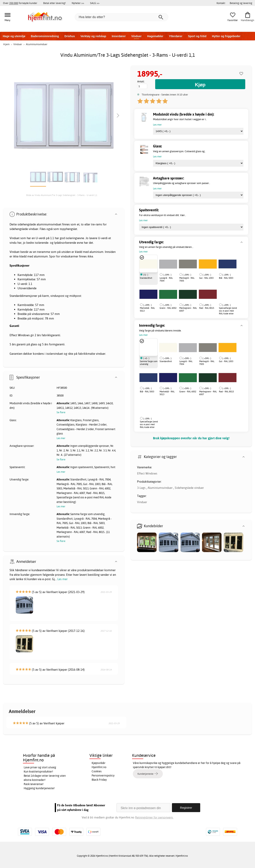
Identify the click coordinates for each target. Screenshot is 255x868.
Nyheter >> (78, 3)
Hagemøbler (155, 36)
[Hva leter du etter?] (122, 17)
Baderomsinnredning (45, 36)
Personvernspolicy (103, 775)
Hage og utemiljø (14, 36)
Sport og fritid (197, 36)
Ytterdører (176, 36)
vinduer (33, 229)
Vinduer (136, 36)
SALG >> (95, 3)
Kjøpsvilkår (99, 763)
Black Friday (99, 780)
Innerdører (119, 36)
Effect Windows (147, 473)
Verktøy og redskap (93, 36)
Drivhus (70, 36)
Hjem (6, 44)
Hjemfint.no (99, 767)
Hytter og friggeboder (226, 36)
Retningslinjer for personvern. (154, 817)
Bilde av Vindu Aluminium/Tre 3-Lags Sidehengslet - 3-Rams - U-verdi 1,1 (62, 195)
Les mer (62, 579)
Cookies (97, 771)
